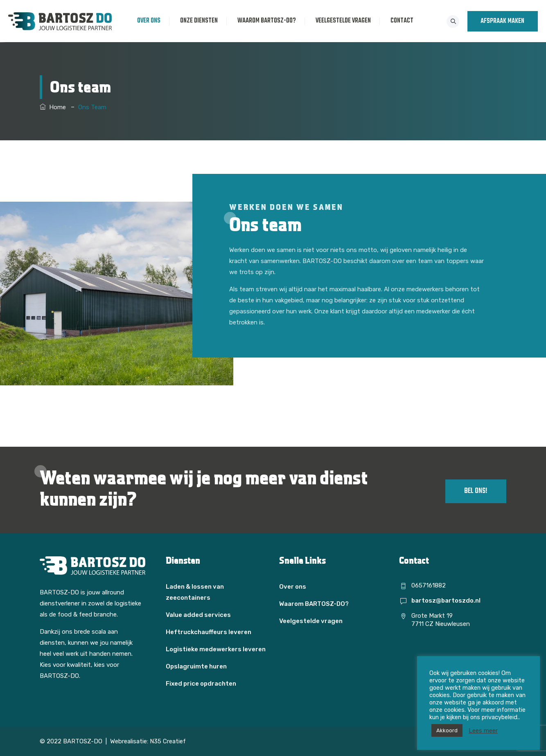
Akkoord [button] (447, 730)
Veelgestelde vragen (345, 21)
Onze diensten (201, 21)
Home (53, 107)
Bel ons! (476, 491)
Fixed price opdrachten (201, 684)
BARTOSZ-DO (83, 741)
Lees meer (483, 731)
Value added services (198, 615)
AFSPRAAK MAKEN (502, 21)
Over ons (151, 21)
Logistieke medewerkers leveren (216, 649)
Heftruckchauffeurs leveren (209, 632)
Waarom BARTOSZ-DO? (269, 21)
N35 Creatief (168, 741)
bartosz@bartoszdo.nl (446, 601)
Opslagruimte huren (196, 666)
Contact (404, 21)
